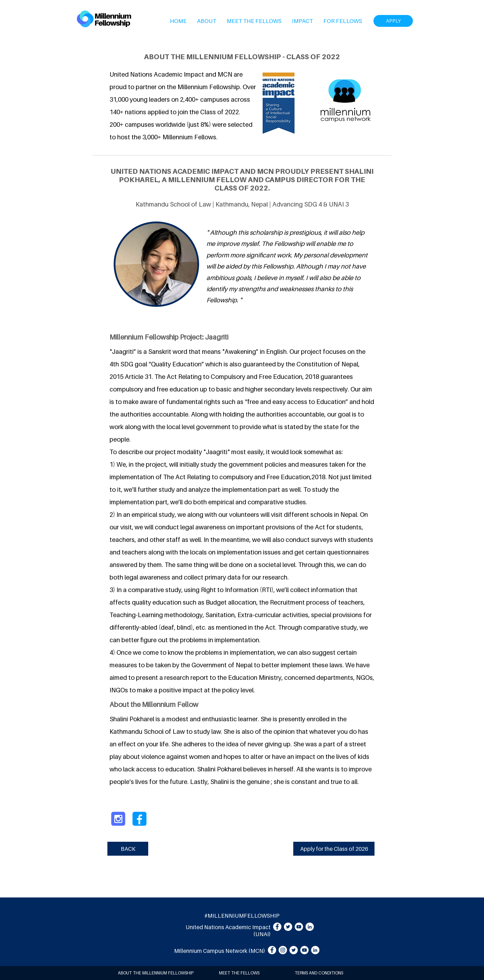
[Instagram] (283, 950)
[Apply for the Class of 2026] (334, 849)
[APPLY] (393, 21)
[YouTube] (299, 927)
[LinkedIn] (310, 927)
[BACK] (128, 849)
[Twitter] (288, 927)
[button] (207, 21)
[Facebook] (277, 927)
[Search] (406, 19)
